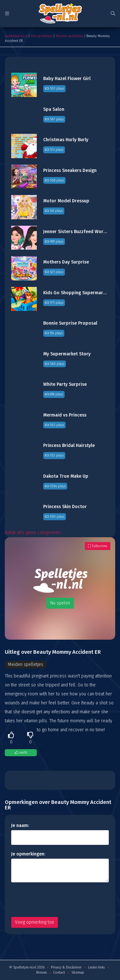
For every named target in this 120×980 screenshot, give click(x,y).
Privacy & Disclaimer (66, 967)
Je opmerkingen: (28, 854)
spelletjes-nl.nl (16, 36)
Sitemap (78, 972)
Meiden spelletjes (69, 36)
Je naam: (20, 826)
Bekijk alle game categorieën (33, 533)
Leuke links (96, 967)
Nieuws (41, 972)
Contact (59, 972)
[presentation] (60, 900)
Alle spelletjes (41, 36)
